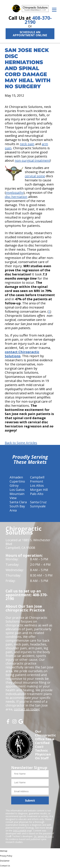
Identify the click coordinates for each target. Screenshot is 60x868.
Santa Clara (18, 502)
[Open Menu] (54, 10)
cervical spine (35, 176)
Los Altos (37, 485)
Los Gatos (17, 490)
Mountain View (17, 496)
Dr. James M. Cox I (44, 836)
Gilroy (14, 485)
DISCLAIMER (20, 831)
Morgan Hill (39, 490)
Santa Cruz (38, 502)
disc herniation (16, 197)
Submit (30, 800)
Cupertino (17, 481)
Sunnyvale (38, 506)
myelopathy (15, 193)
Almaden (16, 477)
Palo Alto (37, 494)
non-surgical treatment (32, 160)
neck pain (27, 144)
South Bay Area (17, 508)
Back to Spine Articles (21, 443)
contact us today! (27, 709)
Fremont (37, 481)
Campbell (37, 477)
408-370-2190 (38, 20)
